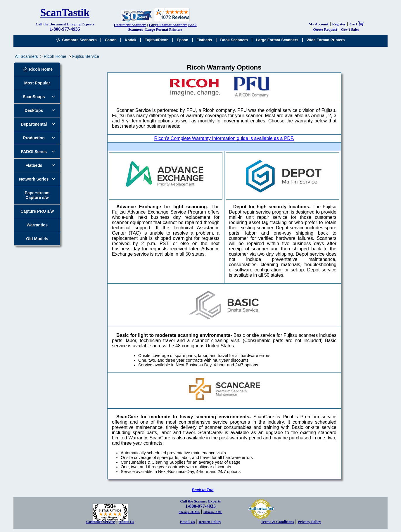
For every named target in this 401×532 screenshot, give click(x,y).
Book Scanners (234, 40)
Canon (111, 40)
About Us (126, 522)
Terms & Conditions (278, 522)
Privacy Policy (310, 522)
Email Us (187, 522)
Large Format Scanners (168, 25)
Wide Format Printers (326, 40)
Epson (183, 40)
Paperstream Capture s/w (37, 195)
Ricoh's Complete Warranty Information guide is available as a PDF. (224, 138)
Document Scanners (130, 25)
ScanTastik (65, 13)
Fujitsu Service (86, 56)
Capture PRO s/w (37, 211)
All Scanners (26, 56)
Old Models (37, 239)
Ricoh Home (55, 56)
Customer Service (101, 522)
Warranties (37, 225)
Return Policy (210, 522)
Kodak (131, 40)
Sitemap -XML (213, 512)
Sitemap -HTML (189, 512)
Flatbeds (204, 40)
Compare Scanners (76, 40)
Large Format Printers (164, 29)
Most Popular (37, 83)
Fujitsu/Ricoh (157, 40)
